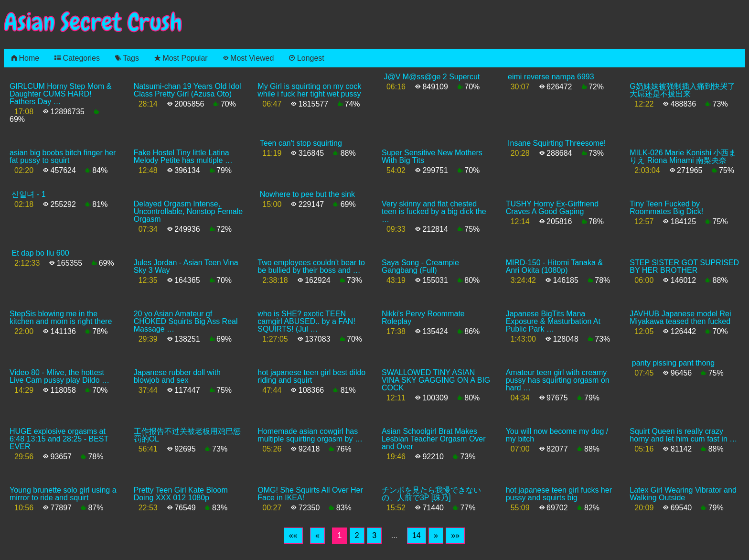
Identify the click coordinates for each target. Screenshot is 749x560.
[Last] (455, 536)
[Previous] (317, 536)
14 (417, 535)
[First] (293, 536)
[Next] (436, 536)
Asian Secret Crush (93, 22)
